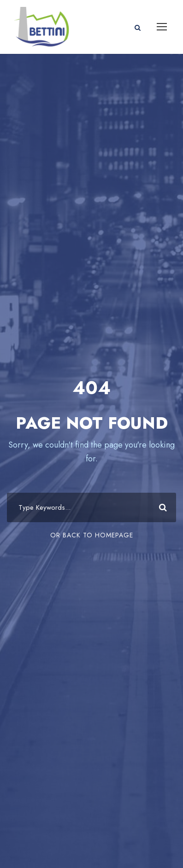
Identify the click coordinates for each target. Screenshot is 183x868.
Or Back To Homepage (92, 535)
